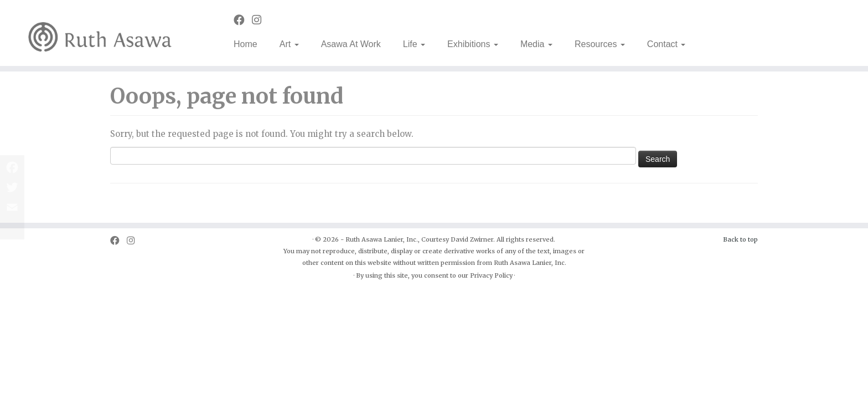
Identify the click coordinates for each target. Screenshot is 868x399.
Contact (666, 44)
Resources (600, 44)
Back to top (740, 239)
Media (536, 44)
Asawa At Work (351, 44)
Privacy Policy (491, 275)
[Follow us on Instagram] (260, 20)
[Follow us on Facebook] (243, 20)
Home (246, 44)
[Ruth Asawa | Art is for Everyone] (100, 33)
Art (289, 44)
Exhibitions (473, 44)
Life (414, 44)
